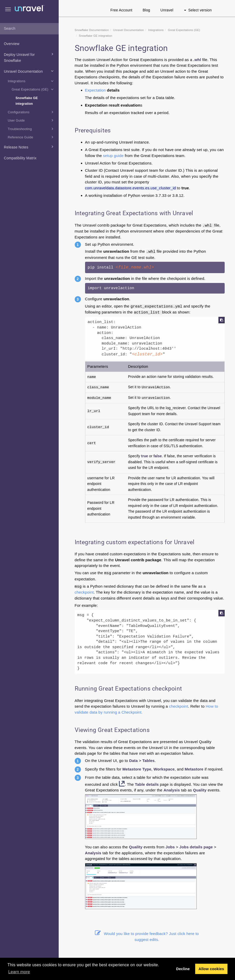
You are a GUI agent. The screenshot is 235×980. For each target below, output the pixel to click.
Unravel (167, 10)
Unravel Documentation (29, 71)
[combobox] (29, 29)
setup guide (113, 156)
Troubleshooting (31, 129)
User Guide (31, 120)
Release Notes (29, 147)
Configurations (31, 112)
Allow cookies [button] (211, 969)
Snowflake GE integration (27, 101)
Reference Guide (31, 137)
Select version (198, 10)
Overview (12, 44)
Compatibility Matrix (20, 158)
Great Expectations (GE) (33, 89)
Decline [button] (183, 969)
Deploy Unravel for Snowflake (29, 57)
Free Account (121, 10)
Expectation (96, 90)
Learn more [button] (19, 972)
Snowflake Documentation (92, 30)
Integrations (31, 81)
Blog (146, 10)
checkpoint (84, 592)
